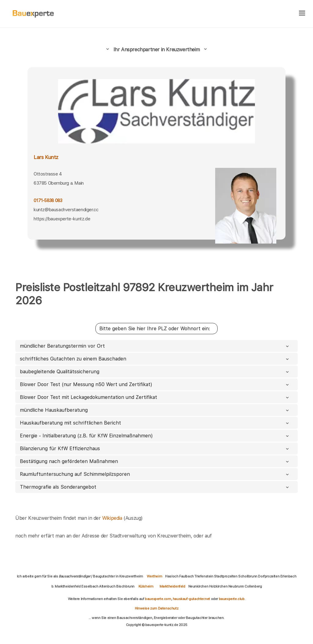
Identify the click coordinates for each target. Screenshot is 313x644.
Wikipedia (113, 518)
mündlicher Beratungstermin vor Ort (155, 346)
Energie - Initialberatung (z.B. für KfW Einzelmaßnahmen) (155, 436)
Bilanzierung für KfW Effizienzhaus (155, 449)
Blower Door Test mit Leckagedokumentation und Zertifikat (155, 397)
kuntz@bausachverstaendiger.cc (66, 210)
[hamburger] (302, 14)
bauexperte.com (158, 599)
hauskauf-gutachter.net (191, 599)
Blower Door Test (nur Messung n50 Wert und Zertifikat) (155, 384)
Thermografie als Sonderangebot (155, 487)
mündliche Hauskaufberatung (155, 410)
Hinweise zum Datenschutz (156, 608)
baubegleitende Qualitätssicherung (155, 372)
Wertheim (154, 576)
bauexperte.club (232, 599)
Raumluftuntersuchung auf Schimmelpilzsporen (155, 474)
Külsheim (146, 586)
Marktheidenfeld (172, 586)
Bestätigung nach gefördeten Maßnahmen (155, 461)
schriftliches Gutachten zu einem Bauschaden (155, 359)
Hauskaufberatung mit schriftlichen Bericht (155, 423)
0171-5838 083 (48, 201)
